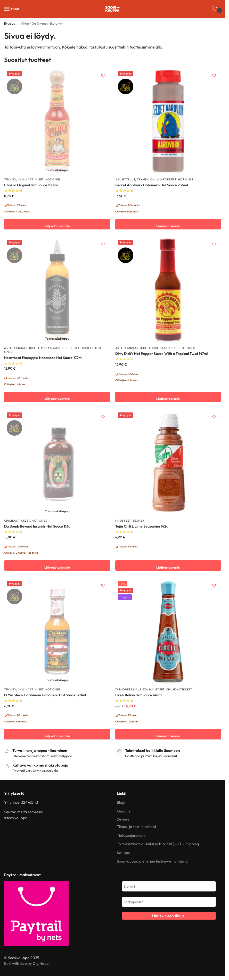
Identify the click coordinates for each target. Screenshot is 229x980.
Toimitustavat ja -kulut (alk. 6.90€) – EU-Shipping (158, 844)
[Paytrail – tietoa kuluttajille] (56, 913)
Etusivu (10, 23)
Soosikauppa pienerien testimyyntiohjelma (152, 861)
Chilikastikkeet (31, 179)
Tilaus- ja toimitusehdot (136, 827)
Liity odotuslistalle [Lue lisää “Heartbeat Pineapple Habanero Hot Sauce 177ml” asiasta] (57, 397)
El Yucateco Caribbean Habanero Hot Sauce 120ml (45, 695)
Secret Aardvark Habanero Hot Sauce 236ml (152, 185)
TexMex (10, 179)
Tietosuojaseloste (131, 835)
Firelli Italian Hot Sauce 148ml (139, 695)
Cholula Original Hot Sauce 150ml (31, 185)
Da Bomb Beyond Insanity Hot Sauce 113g (37, 526)
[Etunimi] (169, 886)
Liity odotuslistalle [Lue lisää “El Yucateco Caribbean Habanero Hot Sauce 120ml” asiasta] (57, 734)
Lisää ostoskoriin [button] (168, 224)
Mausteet (123, 521)
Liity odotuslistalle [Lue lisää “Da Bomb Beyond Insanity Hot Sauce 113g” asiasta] (57, 565)
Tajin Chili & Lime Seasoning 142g (142, 526)
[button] (215, 9)
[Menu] (12, 9)
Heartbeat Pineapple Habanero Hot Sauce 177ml (43, 358)
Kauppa (124, 853)
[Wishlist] (102, 76)
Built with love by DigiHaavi (27, 963)
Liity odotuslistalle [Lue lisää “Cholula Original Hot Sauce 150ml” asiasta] (57, 224)
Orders (123, 820)
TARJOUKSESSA (127, 689)
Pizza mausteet (54, 348)
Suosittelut (125, 179)
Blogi (121, 802)
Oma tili (123, 811)
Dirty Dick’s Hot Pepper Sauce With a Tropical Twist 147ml (161, 354)
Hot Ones (53, 179)
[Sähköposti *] (169, 902)
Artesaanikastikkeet (22, 348)
